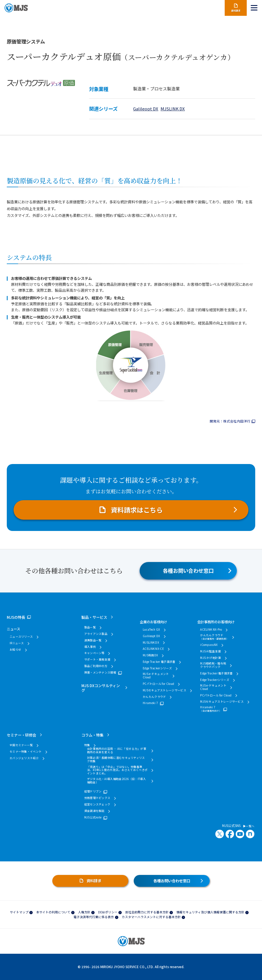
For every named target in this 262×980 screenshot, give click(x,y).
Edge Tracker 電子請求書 (159, 662)
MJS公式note (93, 817)
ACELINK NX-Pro (211, 630)
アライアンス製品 (96, 634)
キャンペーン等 (94, 653)
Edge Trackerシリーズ (157, 668)
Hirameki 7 (150, 703)
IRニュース (17, 643)
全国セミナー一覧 (21, 745)
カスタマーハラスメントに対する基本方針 (151, 917)
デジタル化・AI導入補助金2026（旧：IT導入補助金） (116, 781)
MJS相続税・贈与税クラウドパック (213, 665)
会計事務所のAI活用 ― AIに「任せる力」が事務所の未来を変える (117, 750)
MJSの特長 (16, 617)
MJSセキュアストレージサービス (164, 690)
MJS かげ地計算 (211, 658)
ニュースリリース (21, 637)
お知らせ (15, 650)
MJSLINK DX (173, 109)
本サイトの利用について (53, 912)
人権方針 (84, 912)
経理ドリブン (93, 791)
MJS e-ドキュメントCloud (156, 676)
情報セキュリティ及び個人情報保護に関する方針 (210, 912)
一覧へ (249, 826)
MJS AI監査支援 (210, 651)
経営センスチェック (97, 804)
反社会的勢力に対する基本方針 (147, 912)
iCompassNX (209, 645)
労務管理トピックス (97, 798)
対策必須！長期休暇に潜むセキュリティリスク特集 (116, 759)
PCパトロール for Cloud (158, 684)
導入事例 (90, 647)
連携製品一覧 (93, 640)
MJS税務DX (150, 655)
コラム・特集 (92, 735)
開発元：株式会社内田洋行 (230, 421)
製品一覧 (90, 627)
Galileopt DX (146, 109)
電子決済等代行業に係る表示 (94, 917)
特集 (87, 745)
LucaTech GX (151, 630)
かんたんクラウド (154, 697)
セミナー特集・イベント (26, 752)
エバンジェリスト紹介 (24, 758)
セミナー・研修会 (21, 735)
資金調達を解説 (94, 811)
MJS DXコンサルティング (101, 688)
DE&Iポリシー (108, 912)
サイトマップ (19, 912)
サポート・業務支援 (97, 659)
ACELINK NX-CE (153, 649)
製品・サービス (94, 617)
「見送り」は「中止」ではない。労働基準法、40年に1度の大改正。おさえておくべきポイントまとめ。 (117, 770)
